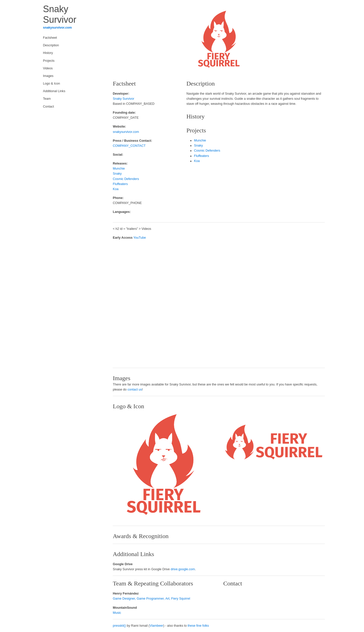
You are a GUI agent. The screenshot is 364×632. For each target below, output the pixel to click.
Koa (116, 189)
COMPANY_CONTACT (129, 146)
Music (117, 613)
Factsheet (50, 38)
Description (51, 45)
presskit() (119, 626)
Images (48, 76)
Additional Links (54, 91)
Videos (48, 68)
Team (47, 99)
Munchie (119, 169)
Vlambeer (156, 626)
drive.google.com (183, 569)
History (48, 53)
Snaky (117, 174)
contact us (135, 390)
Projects (49, 61)
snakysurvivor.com (57, 28)
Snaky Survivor (123, 99)
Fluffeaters (120, 184)
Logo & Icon (51, 84)
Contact (48, 107)
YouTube (140, 238)
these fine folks (198, 626)
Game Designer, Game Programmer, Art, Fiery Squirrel (151, 599)
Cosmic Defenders (126, 179)
